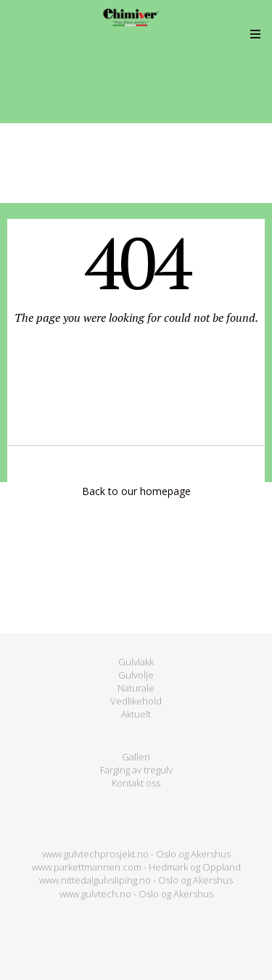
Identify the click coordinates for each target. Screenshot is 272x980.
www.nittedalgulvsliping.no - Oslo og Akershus (136, 880)
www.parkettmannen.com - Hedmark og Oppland (136, 867)
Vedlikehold (136, 701)
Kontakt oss (136, 783)
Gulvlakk (136, 662)
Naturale (136, 688)
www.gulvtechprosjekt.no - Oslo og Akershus (136, 854)
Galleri (136, 757)
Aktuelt (136, 714)
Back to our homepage (136, 491)
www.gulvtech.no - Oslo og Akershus (136, 894)
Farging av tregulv (136, 770)
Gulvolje (136, 675)
